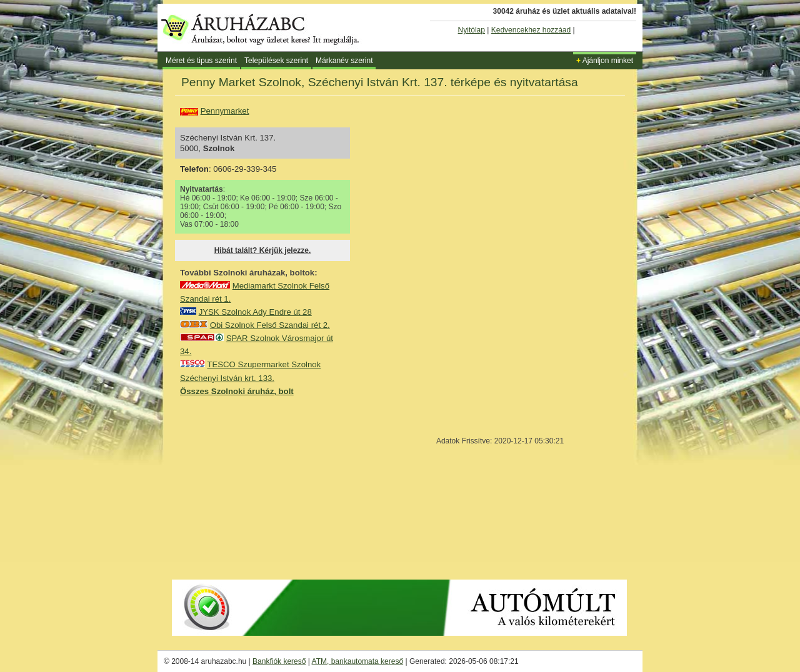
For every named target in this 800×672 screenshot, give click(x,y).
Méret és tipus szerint (201, 61)
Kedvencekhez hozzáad (531, 30)
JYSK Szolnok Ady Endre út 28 (255, 312)
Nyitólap (472, 30)
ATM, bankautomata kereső (358, 661)
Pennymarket (225, 111)
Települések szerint (276, 61)
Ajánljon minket (605, 61)
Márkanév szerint (344, 61)
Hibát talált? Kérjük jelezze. (263, 250)
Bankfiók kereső (279, 661)
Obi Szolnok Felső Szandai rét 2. (270, 325)
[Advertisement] (274, 487)
